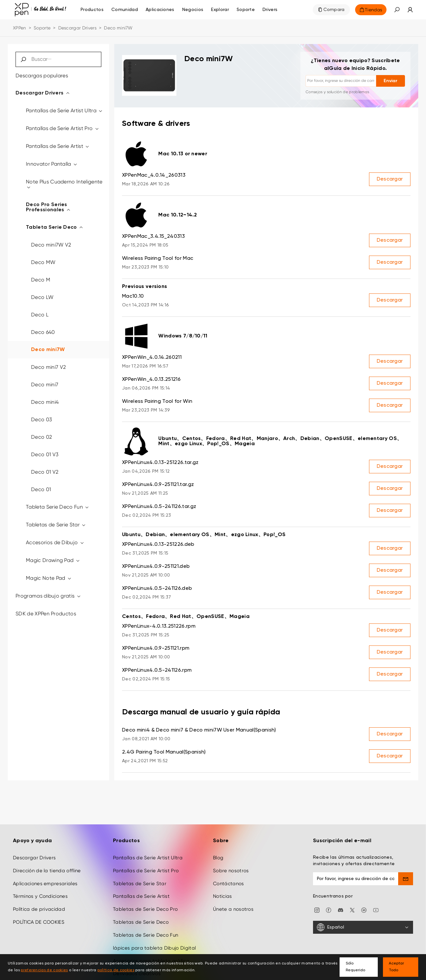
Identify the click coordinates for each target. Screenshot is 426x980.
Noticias (223, 892)
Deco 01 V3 (45, 454)
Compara (334, 10)
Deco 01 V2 (45, 472)
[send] (406, 875)
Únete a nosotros (233, 905)
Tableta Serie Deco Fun (58, 507)
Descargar (390, 179)
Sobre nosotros (231, 866)
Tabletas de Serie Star (56, 525)
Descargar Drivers (77, 28)
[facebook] (329, 905)
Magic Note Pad (49, 578)
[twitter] (352, 905)
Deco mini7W (48, 350)
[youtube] (376, 905)
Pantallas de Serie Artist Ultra (65, 110)
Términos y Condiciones (40, 892)
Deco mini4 (45, 402)
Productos (92, 10)
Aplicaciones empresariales (45, 879)
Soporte (42, 28)
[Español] (363, 923)
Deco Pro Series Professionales (48, 207)
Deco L (40, 315)
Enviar (391, 81)
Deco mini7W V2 (51, 245)
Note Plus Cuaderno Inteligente (64, 184)
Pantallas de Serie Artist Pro (63, 128)
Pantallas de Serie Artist (58, 146)
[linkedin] (364, 905)
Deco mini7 (45, 385)
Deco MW (43, 262)
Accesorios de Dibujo (55, 542)
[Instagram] (317, 905)
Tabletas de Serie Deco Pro (145, 905)
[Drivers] (270, 10)
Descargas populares (42, 76)
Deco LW (42, 297)
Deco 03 (41, 419)
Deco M (41, 280)
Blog (218, 853)
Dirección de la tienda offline (47, 866)
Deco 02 (41, 437)
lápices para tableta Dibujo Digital (154, 944)
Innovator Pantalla (52, 164)
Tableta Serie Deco (55, 227)
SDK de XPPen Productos (46, 614)
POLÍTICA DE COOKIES (39, 918)
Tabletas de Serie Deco (141, 918)
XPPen (20, 28)
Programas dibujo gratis (48, 596)
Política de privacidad (39, 905)
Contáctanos (229, 879)
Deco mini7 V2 (48, 367)
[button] (397, 10)
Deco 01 (41, 489)
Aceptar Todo (396, 967)
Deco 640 (43, 332)
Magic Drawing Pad (53, 560)
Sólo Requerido (355, 967)
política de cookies (116, 970)
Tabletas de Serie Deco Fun (146, 931)
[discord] (341, 905)
